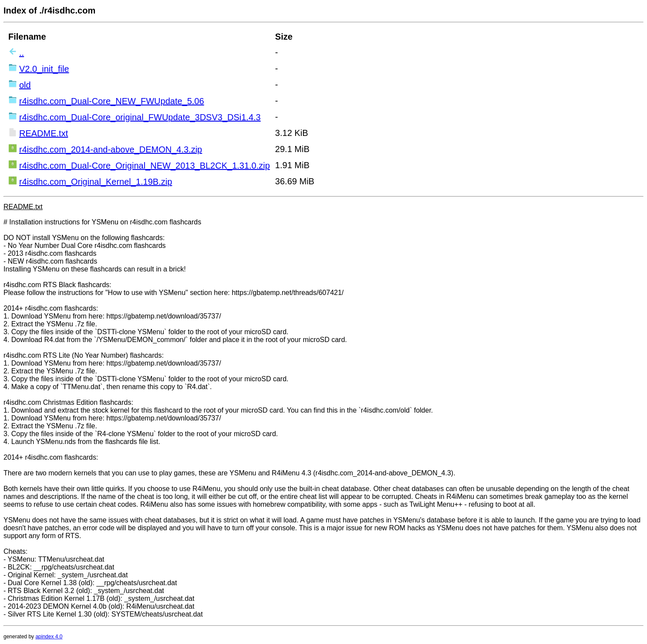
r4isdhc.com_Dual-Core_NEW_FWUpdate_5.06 (112, 101)
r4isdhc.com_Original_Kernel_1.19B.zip (96, 182)
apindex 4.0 (49, 637)
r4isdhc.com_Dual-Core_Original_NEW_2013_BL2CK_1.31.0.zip (145, 166)
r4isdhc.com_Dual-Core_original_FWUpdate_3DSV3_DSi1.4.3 (140, 117)
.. (22, 53)
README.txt (44, 133)
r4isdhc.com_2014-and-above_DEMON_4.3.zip (111, 149)
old (25, 85)
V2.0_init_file (44, 69)
